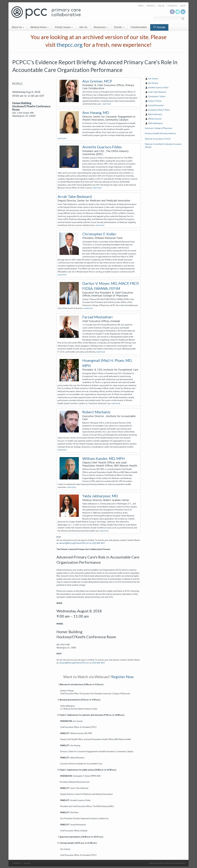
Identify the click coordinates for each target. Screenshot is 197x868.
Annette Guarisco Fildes (102, 147)
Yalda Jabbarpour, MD (100, 496)
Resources (101, 27)
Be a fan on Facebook (172, 12)
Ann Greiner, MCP (97, 81)
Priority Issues (64, 27)
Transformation (139, 27)
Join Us (83, 27)
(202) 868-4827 (98, 543)
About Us (151, 6)
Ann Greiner (153, 79)
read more (107, 104)
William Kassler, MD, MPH (104, 458)
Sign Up (161, 6)
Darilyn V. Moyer (155, 101)
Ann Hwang (153, 83)
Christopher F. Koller (99, 234)
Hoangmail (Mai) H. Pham (159, 110)
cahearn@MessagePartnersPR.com (74, 543)
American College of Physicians (159, 128)
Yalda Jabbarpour (155, 123)
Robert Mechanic (96, 412)
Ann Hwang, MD (96, 113)
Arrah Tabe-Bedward (75, 196)
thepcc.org (69, 45)
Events (119, 27)
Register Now (122, 677)
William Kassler (155, 119)
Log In (183, 6)
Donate (159, 27)
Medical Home (39, 27)
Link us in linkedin (183, 12)
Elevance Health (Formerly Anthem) (160, 133)
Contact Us (172, 6)
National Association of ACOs (158, 139)
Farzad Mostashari (97, 317)
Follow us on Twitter (178, 12)
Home (141, 6)
